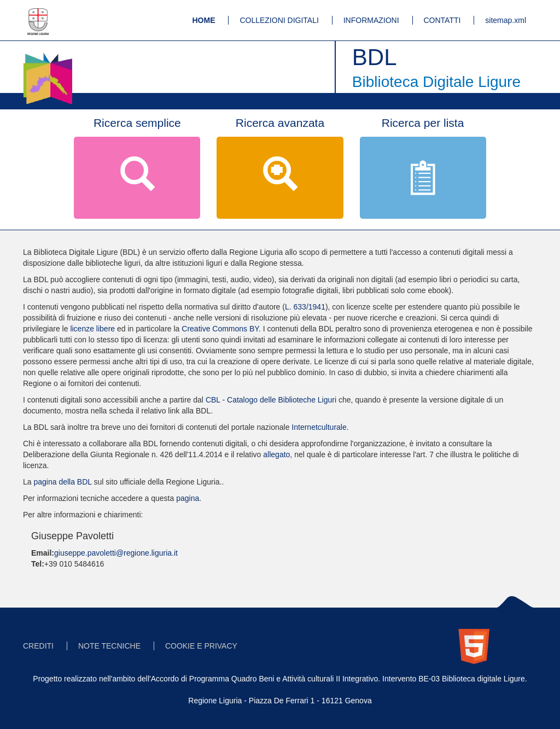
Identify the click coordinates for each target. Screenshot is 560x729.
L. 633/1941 (305, 307)
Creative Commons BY (220, 329)
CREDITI (38, 646)
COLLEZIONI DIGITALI (279, 20)
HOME (204, 20)
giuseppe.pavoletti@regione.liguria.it (116, 553)
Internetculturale (319, 427)
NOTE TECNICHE (109, 646)
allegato (276, 454)
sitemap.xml (506, 20)
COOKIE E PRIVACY (201, 646)
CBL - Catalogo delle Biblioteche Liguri (271, 400)
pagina (188, 498)
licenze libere (92, 329)
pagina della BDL (62, 482)
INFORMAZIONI (371, 20)
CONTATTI (442, 20)
